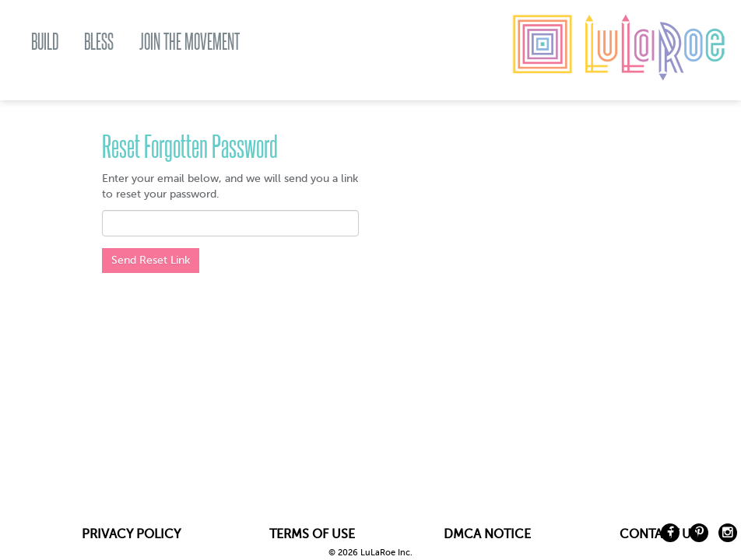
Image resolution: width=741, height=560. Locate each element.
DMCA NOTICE (487, 534)
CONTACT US (659, 534)
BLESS (99, 42)
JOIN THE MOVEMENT (190, 42)
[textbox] (230, 223)
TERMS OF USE (312, 534)
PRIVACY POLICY (131, 534)
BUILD (45, 42)
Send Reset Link (151, 260)
